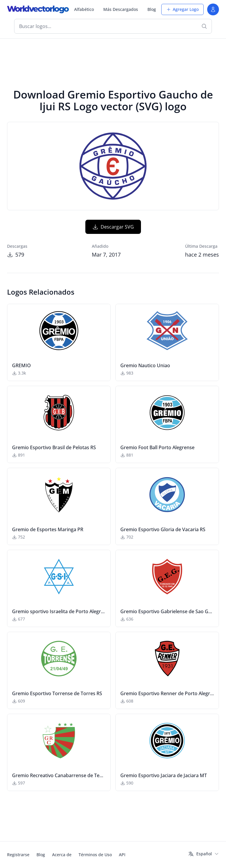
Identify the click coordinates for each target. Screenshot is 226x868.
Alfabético (84, 9)
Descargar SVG (113, 227)
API (122, 855)
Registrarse (18, 855)
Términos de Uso (95, 855)
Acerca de (62, 855)
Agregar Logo (182, 9)
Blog (152, 9)
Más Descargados (121, 9)
